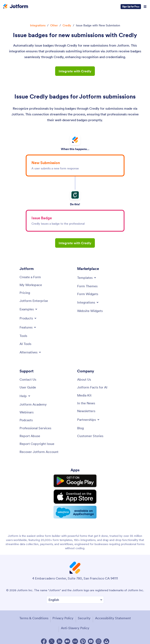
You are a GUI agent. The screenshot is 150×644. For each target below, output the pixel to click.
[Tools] (23, 336)
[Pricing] (25, 293)
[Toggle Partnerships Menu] (89, 420)
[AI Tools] (25, 344)
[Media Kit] (84, 395)
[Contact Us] (28, 379)
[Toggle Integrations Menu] (88, 302)
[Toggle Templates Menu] (87, 278)
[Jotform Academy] (33, 404)
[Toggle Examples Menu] (29, 309)
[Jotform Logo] (16, 7)
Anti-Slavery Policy (75, 624)
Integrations (38, 25)
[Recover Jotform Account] (39, 452)
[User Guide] (28, 387)
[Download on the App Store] (75, 494)
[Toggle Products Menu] (28, 318)
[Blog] (80, 428)
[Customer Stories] (90, 436)
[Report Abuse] (30, 436)
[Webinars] (27, 412)
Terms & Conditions (34, 614)
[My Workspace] (31, 285)
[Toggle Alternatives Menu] (31, 352)
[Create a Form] (30, 277)
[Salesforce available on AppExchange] (75, 508)
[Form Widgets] (88, 294)
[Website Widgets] (90, 311)
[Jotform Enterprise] (34, 301)
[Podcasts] (26, 420)
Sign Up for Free (131, 6)
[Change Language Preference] (75, 596)
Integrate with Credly (75, 71)
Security (84, 614)
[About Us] (84, 379)
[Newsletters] (86, 411)
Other (54, 25)
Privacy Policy (63, 614)
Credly (67, 25)
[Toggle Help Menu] (25, 396)
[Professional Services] (35, 428)
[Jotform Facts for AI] (92, 387)
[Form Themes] (87, 286)
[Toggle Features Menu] (28, 327)
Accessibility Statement (113, 614)
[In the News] (86, 403)
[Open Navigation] (145, 7)
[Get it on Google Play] (75, 480)
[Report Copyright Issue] (37, 444)
